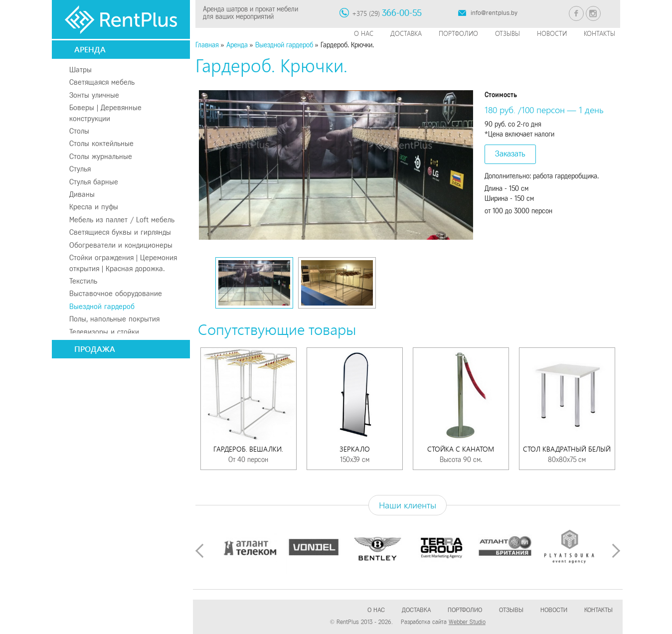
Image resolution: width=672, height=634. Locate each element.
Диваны (82, 194)
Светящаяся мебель (102, 82)
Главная (207, 45)
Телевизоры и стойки (104, 332)
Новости (552, 33)
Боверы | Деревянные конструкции (105, 113)
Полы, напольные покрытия (114, 319)
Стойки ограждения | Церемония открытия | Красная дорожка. (123, 263)
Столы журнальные (101, 157)
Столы (79, 131)
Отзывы (507, 33)
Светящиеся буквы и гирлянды (120, 232)
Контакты (599, 33)
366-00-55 (402, 13)
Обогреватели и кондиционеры (121, 245)
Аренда (90, 49)
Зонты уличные (94, 95)
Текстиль (83, 281)
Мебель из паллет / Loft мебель (122, 220)
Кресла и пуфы (94, 207)
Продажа (95, 349)
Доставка (406, 33)
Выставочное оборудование (116, 294)
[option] (336, 165)
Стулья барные (94, 182)
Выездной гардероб (102, 307)
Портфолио (458, 33)
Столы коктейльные (101, 144)
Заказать (510, 154)
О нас (364, 33)
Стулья (80, 169)
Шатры (81, 70)
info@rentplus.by (494, 13)
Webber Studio (467, 622)
